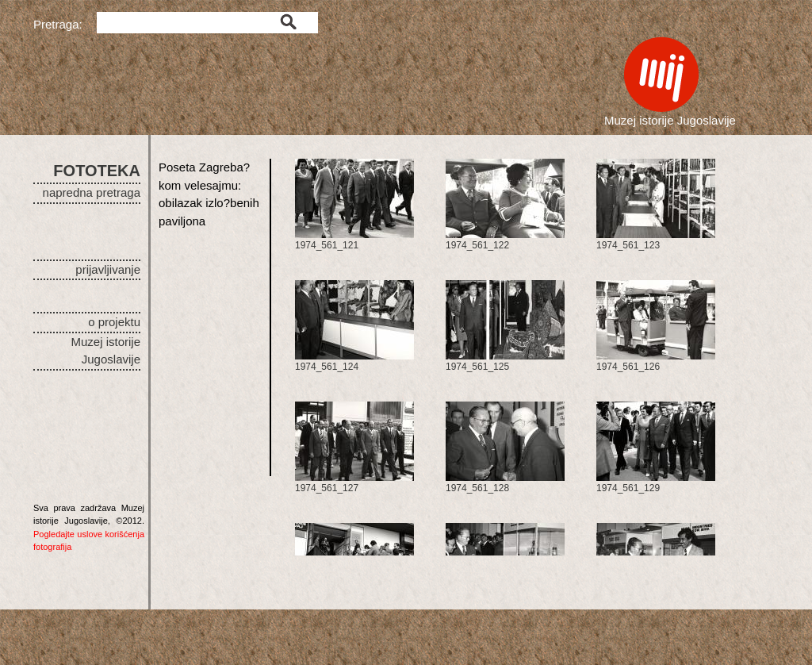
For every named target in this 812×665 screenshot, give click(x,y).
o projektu (114, 322)
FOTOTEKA (97, 171)
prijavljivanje (108, 269)
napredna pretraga (92, 192)
